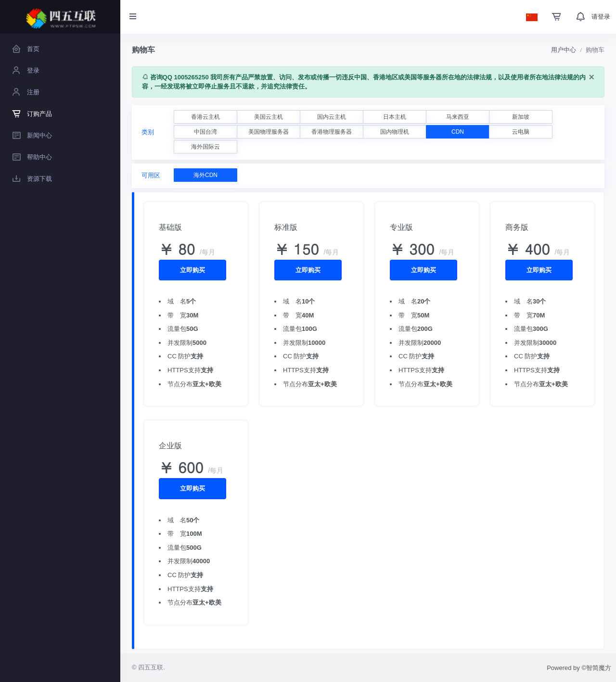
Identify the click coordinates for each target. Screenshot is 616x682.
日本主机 (395, 117)
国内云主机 (332, 117)
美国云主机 (269, 117)
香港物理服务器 (332, 132)
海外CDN (205, 175)
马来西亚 (458, 117)
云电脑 (521, 132)
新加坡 (521, 117)
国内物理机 (395, 132)
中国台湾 (205, 132)
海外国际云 (205, 147)
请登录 (601, 17)
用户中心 (564, 50)
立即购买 (192, 270)
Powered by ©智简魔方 (579, 668)
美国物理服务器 (269, 132)
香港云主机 (205, 117)
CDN (458, 132)
